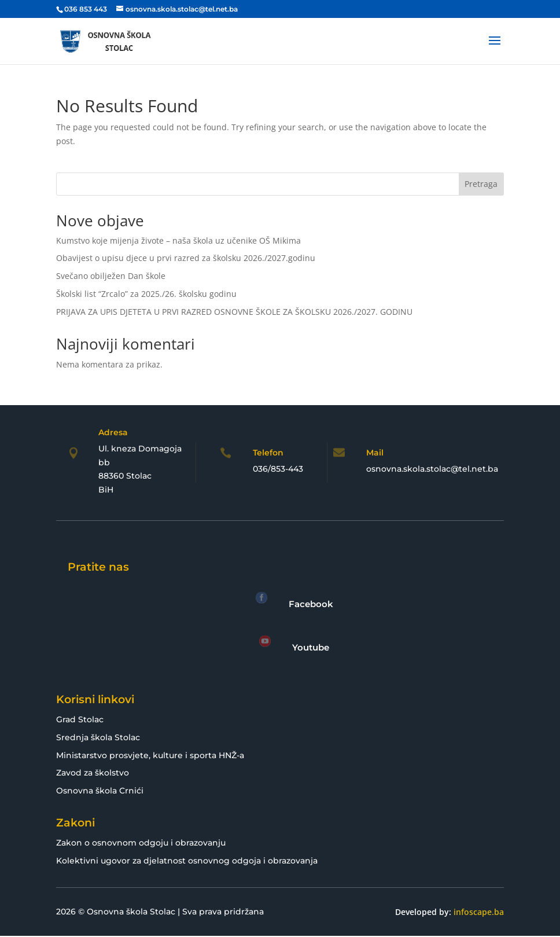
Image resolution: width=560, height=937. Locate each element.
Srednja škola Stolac (98, 737)
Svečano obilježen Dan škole (111, 276)
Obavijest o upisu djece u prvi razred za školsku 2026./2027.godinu (186, 258)
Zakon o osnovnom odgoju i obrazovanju (141, 843)
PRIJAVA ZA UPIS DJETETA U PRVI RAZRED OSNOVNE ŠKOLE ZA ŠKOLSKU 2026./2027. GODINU (234, 312)
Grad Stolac (80, 719)
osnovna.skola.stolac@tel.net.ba (432, 469)
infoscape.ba (479, 912)
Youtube (311, 647)
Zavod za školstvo (93, 773)
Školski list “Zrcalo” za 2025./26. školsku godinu (146, 294)
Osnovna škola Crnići (100, 791)
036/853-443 (278, 469)
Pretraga (481, 184)
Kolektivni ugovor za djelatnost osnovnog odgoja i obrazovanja (187, 861)
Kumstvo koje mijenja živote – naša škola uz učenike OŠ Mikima (178, 240)
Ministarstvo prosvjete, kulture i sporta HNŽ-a (150, 755)
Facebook (311, 604)
